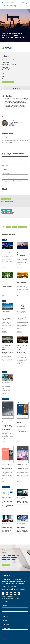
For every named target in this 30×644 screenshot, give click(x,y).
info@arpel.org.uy (21, 589)
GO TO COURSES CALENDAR (7, 213)
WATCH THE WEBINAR (8, 82)
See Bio (12, 125)
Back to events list (9, 6)
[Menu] (27, 2)
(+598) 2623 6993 (9, 589)
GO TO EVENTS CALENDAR (7, 202)
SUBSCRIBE (5, 602)
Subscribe (6, 565)
